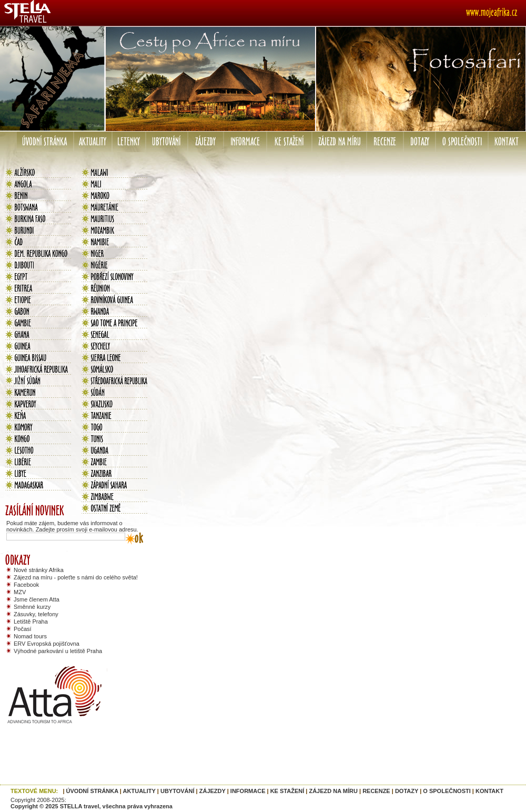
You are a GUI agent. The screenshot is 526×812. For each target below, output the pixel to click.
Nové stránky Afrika (39, 570)
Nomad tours (30, 636)
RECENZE (376, 791)
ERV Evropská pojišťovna (47, 644)
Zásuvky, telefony (36, 614)
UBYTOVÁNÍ (178, 791)
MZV (20, 592)
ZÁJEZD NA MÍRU (333, 791)
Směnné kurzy (32, 607)
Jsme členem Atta (37, 599)
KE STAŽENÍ (287, 791)
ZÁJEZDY (213, 791)
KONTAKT (489, 791)
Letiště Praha (31, 621)
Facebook (26, 585)
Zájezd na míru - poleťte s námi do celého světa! (76, 577)
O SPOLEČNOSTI (447, 791)
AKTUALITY (139, 791)
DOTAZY (407, 791)
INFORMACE (248, 791)
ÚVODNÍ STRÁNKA (92, 791)
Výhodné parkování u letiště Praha (58, 651)
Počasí (23, 629)
